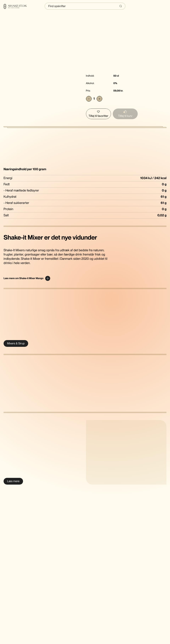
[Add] (99, 99)
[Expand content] (27, 278)
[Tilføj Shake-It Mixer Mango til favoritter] (98, 114)
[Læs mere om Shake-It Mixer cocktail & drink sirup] (13, 481)
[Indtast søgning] (85, 6)
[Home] (17, 6)
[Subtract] (89, 99)
